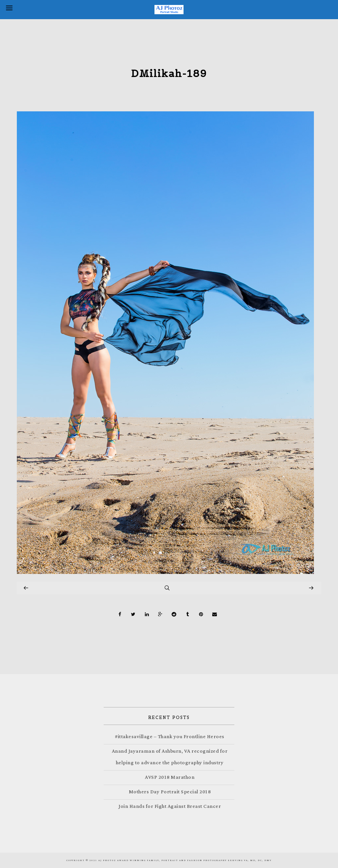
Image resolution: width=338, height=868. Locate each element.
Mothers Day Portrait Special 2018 (170, 792)
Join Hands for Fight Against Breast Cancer (170, 806)
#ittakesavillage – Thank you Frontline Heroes (170, 737)
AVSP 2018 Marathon (170, 777)
